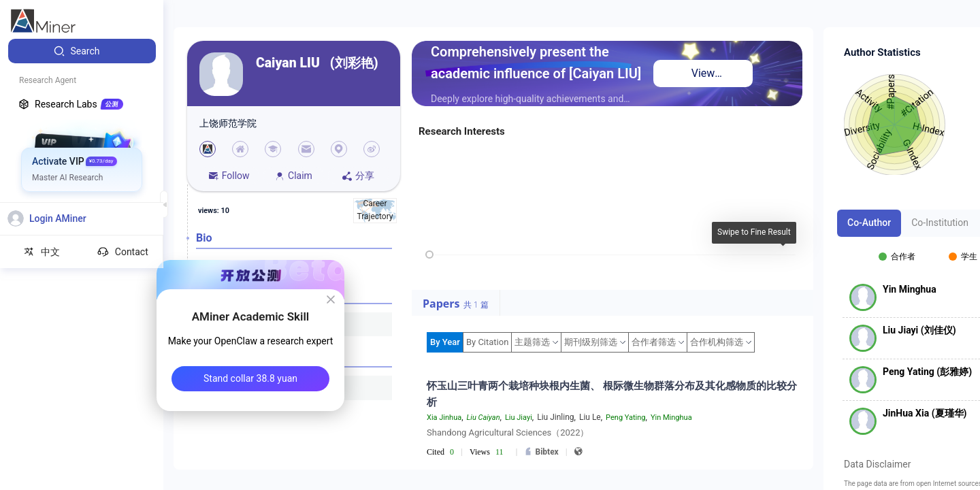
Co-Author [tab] (869, 223)
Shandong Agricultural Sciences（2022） (508, 432)
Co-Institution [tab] (940, 223)
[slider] (429, 255)
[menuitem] (82, 51)
